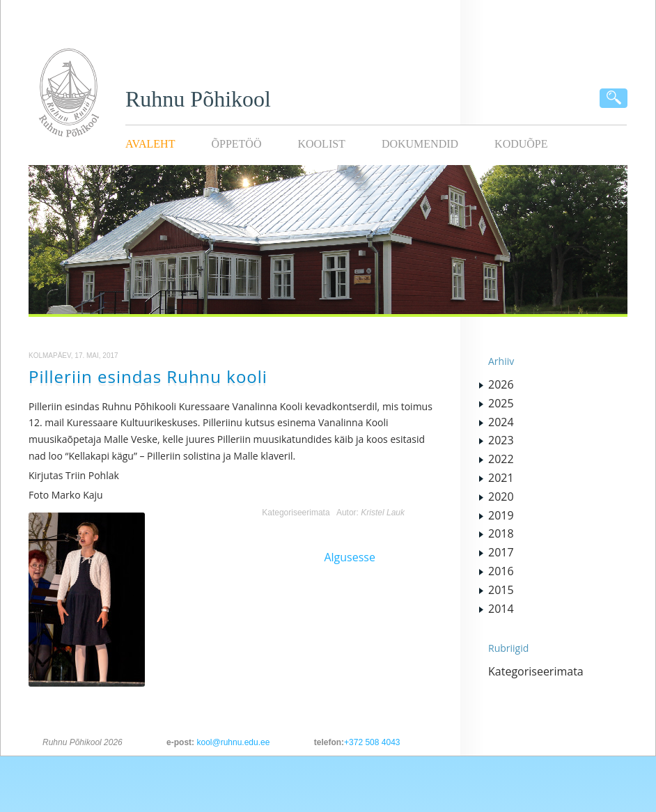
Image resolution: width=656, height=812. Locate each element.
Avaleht (150, 144)
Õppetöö (236, 144)
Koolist (321, 144)
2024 (501, 422)
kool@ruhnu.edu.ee (233, 742)
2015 (501, 590)
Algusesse (350, 557)
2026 (501, 384)
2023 (501, 440)
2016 (501, 571)
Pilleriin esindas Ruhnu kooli (148, 376)
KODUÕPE (521, 144)
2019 (501, 515)
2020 (501, 497)
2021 (501, 478)
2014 (501, 609)
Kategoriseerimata (296, 513)
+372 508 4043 (372, 742)
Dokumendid (420, 144)
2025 (501, 403)
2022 (501, 459)
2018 (501, 533)
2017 (501, 552)
